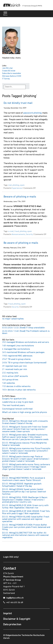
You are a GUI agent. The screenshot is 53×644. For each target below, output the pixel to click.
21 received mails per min (15, 369)
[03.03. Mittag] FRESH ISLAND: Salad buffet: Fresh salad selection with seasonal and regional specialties (26, 519)
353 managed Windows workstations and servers (26, 342)
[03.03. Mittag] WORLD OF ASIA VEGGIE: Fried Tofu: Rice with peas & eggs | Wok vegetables (26, 512)
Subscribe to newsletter (12, 73)
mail (10, 185)
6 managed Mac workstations (16, 349)
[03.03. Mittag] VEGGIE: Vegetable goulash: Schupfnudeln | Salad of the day (22, 485)
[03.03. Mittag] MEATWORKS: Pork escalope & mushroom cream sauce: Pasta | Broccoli (24, 479)
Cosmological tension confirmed (17, 409)
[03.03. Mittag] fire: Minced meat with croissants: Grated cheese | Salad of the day (25, 422)
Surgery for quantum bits (14, 399)
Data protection (12, 625)
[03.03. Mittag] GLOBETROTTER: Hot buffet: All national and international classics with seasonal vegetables (25, 535)
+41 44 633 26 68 (15, 603)
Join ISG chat (7, 68)
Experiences (17, 188)
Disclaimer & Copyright (17, 619)
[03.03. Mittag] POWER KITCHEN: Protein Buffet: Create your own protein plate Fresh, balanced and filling (26, 527)
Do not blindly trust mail (18, 103)
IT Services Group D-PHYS (32, 6)
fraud (17, 231)
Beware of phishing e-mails (20, 197)
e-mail (11, 231)
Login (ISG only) (11, 557)
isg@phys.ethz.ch (15, 598)
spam (22, 185)
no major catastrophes (13, 319)
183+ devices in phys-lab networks (19, 390)
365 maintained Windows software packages (23, 352)
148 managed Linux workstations (18, 346)
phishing (16, 185)
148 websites (9, 383)
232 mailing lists (10, 373)
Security (29, 234)
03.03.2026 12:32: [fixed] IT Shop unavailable (23, 328)
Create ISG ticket (9, 71)
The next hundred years (13, 406)
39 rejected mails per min (14, 366)
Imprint (8, 614)
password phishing (32, 113)
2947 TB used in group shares (16, 359)
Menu (5, 14)
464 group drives (10, 380)
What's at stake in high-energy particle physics (25, 412)
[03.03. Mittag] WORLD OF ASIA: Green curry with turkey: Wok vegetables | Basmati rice (25, 507)
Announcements (18, 234)
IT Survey (6, 79)
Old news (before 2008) (12, 76)
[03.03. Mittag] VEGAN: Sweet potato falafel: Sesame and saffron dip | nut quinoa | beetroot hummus (24, 492)
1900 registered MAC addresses (17, 356)
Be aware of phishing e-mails (21, 243)
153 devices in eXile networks (16, 386)
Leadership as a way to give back (18, 402)
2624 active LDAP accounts (15, 376)
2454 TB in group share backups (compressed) (24, 363)
